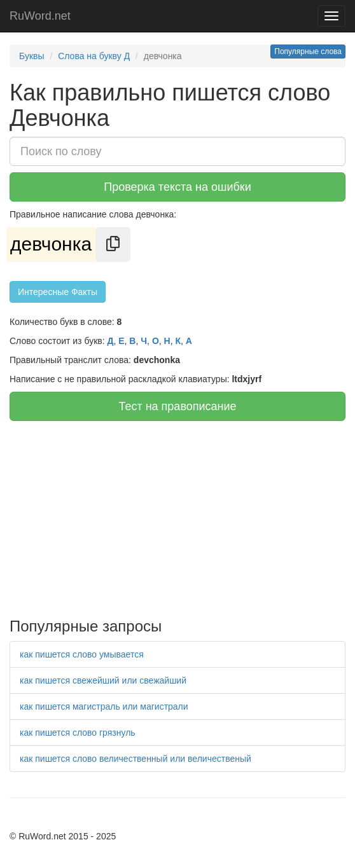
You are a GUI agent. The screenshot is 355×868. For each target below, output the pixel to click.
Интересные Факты (58, 292)
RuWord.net (40, 16)
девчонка (51, 244)
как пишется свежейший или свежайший (103, 680)
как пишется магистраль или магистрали (104, 706)
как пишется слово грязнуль (78, 733)
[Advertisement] (177, 516)
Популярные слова (308, 52)
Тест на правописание (177, 406)
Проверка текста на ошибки (177, 187)
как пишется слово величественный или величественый (136, 759)
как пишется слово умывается (82, 654)
